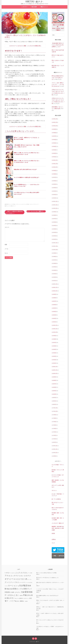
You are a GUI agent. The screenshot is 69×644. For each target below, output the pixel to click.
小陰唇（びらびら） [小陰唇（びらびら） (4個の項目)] (16, 592)
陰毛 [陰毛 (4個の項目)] (31, 598)
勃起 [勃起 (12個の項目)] (8, 589)
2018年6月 (54, 387)
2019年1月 (54, 363)
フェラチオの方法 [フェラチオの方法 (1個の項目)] (29, 583)
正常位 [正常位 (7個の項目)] (29, 595)
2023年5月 (54, 184)
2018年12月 (54, 367)
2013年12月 (54, 446)
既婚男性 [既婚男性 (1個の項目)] (21, 595)
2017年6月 (54, 422)
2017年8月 (54, 418)
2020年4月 (54, 312)
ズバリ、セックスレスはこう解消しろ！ (36, 211)
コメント (7, 227)
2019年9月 (54, 336)
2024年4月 (54, 146)
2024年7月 (54, 136)
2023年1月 (54, 198)
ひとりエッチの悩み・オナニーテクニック (30, 204)
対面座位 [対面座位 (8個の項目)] (8, 592)
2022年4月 (54, 229)
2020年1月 (54, 322)
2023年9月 (54, 171)
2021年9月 (54, 253)
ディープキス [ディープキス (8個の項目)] (15, 582)
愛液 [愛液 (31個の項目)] (27, 592)
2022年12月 (54, 201)
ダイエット (54, 490)
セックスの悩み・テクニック (15, 204)
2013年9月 (54, 456)
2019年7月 (54, 343)
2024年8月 (54, 133)
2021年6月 (54, 263)
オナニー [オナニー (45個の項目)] (9, 579)
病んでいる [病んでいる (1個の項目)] (17, 598)
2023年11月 (54, 164)
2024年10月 (54, 126)
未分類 (53, 533)
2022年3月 (54, 232)
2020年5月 (54, 308)
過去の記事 (34, 7)
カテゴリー (25, 7)
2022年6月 (54, 222)
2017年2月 (54, 435)
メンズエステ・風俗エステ (58, 523)
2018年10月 (54, 373)
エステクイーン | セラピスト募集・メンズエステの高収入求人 (25, 46)
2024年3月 (54, 150)
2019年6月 (54, 346)
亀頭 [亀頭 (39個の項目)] (25, 585)
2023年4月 (54, 188)
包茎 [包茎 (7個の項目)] (11, 589)
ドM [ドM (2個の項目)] (20, 583)
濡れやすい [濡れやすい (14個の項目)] (11, 598)
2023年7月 (54, 177)
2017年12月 (54, 408)
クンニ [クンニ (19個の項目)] (7, 582)
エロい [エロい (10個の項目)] (21, 576)
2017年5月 (54, 425)
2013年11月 (54, 449)
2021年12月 (54, 243)
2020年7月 (54, 301)
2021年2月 (54, 277)
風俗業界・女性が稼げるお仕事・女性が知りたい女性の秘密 (58, 528)
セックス (8, 206)
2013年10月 (54, 453)
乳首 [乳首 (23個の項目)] (21, 586)
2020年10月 (54, 291)
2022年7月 (54, 219)
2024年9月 (54, 129)
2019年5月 (54, 349)
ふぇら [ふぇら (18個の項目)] (18, 573)
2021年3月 (54, 274)
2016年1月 (54, 442)
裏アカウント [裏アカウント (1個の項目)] (27, 598)
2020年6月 (54, 305)
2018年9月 (54, 377)
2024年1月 (54, 157)
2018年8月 (54, 380)
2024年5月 (54, 143)
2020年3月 (54, 315)
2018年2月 (54, 401)
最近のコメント (44, 7)
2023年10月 (54, 167)
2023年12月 (54, 160)
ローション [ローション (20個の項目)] (13, 586)
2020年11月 (54, 287)
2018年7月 (54, 384)
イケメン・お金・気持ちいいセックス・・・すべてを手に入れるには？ (58, 84)
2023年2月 (54, 195)
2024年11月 (54, 122)
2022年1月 (54, 239)
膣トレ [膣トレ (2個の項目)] (23, 598)
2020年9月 (54, 294)
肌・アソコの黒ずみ (56, 499)
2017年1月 (54, 439)
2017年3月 (54, 432)
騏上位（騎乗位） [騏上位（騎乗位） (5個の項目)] (20, 601)
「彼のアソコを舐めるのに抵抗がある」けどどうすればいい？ (14, 212)
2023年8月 (54, 174)
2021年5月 (54, 267)
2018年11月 (54, 370)
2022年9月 (54, 212)
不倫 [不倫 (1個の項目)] (18, 586)
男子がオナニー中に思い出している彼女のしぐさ (47, 578)
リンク (53, 543)
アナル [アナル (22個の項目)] (7, 576)
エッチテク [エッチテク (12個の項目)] (15, 576)
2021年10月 (54, 250)
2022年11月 (54, 205)
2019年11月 (54, 329)
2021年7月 (54, 260)
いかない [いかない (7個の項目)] (7, 573)
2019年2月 (54, 360)
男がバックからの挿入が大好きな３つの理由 (46, 573)
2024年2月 (54, 153)
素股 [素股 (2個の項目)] (20, 598)
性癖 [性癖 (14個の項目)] (23, 592)
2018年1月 (54, 404)
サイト (6, 253)
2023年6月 (54, 181)
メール (6, 249)
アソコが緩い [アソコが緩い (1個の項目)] (30, 573)
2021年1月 (54, 281)
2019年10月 (54, 332)
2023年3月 (54, 191)
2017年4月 (54, 428)
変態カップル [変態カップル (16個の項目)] (18, 589)
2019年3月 (54, 356)
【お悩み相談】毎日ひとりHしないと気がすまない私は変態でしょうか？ (58, 45)
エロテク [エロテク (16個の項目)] (27, 576)
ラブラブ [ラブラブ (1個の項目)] (6, 586)
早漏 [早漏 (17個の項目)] (25, 595)
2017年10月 (54, 411)
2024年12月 (54, 119)
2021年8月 (54, 257)
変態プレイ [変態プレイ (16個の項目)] (28, 589)
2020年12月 (54, 284)
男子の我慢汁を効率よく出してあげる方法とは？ (47, 596)
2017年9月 (54, 415)
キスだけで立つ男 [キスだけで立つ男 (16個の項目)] (20, 579)
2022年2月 (54, 236)
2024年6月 (54, 140)
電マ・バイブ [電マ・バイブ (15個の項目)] (10, 601)
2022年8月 (54, 215)
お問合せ (54, 539)
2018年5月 (54, 391)
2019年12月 (54, 325)
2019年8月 (54, 339)
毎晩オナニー (13, 206)
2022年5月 (54, 226)
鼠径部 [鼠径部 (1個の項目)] (26, 601)
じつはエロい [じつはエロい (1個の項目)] (13, 573)
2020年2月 (54, 318)
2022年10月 (54, 208)
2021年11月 (54, 246)
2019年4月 (54, 353)
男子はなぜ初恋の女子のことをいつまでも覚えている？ (58, 78)
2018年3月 (54, 398)
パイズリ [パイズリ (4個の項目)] (23, 582)
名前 (6, 244)
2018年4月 (54, 394)
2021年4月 (54, 270)
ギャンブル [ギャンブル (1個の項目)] (29, 579)
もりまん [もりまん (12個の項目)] (24, 573)
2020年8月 (54, 298)
